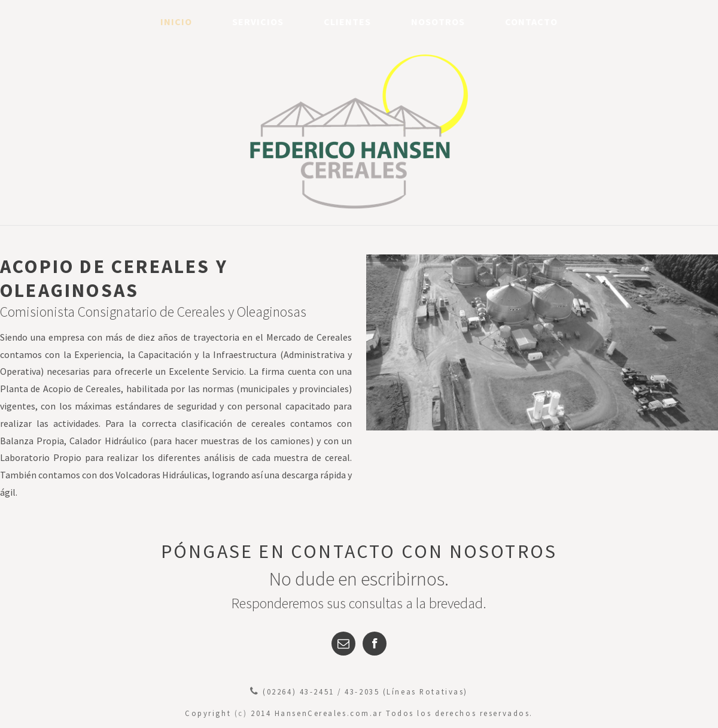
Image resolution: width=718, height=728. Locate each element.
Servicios (258, 22)
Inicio (176, 22)
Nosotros (438, 22)
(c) (241, 713)
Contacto (531, 22)
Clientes (347, 22)
